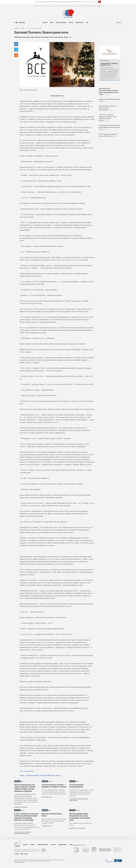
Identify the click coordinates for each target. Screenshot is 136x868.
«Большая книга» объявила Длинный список (109, 64)
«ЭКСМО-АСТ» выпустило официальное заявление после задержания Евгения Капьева (108, 130)
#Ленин (16, 823)
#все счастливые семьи (27, 771)
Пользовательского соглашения (89, 2)
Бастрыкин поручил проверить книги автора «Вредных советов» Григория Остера (109, 140)
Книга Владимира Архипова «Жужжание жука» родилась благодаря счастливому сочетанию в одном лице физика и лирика (54, 808)
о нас (87, 23)
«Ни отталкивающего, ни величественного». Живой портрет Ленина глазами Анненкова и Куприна (25, 804)
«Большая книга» (105, 61)
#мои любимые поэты (47, 813)
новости (45, 23)
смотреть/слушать (61, 23)
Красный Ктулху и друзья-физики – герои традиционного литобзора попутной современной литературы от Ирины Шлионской (81, 809)
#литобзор (75, 816)
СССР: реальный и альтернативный (76, 801)
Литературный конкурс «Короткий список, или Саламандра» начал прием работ (80, 848)
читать (52, 23)
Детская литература (75, 826)
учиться (71, 23)
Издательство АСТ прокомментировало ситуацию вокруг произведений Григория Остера (110, 97)
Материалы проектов (33, 775)
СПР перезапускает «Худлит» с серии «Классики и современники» (108, 120)
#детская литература (79, 860)
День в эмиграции (19, 781)
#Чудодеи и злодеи (46, 857)
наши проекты (79, 23)
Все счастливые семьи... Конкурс (34, 28)
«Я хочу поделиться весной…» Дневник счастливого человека (54, 801)
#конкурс (72, 860)
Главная (22, 775)
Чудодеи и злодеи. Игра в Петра (52, 846)
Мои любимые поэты (47, 781)
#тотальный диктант (20, 864)
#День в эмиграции (23, 823)
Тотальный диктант (19, 826)
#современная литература (76, 815)
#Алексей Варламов (24, 865)
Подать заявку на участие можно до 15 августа (81, 856)
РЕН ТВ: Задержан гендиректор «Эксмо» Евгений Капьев (108, 147)
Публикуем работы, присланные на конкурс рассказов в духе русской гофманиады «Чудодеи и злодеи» (54, 852)
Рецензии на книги (74, 781)
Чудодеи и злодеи (46, 826)
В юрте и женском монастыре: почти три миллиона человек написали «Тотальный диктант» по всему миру (26, 848)
